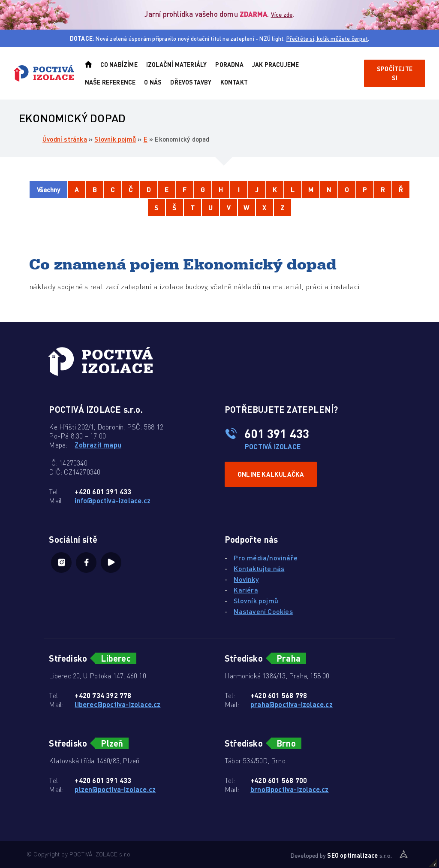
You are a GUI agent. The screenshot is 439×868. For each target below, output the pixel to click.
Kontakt (234, 82)
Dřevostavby (191, 82)
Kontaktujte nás (259, 568)
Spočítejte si (395, 73)
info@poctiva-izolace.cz (113, 501)
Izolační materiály (177, 64)
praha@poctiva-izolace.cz (292, 704)
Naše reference (110, 82)
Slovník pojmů (115, 139)
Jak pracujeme (276, 64)
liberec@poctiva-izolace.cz (117, 704)
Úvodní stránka (65, 139)
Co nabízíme (119, 64)
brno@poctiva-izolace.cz (290, 789)
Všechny (48, 190)
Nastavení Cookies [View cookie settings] (263, 611)
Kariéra (246, 590)
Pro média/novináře (266, 558)
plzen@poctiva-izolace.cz (115, 789)
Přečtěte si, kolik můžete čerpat (327, 38)
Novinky (246, 579)
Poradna (229, 64)
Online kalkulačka (271, 474)
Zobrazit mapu (98, 445)
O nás (153, 82)
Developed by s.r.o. (341, 855)
